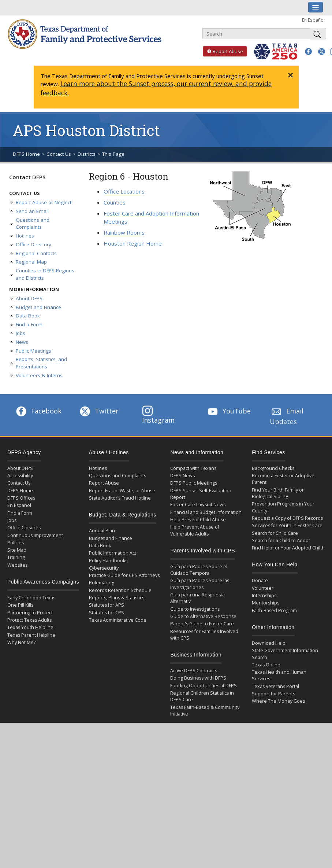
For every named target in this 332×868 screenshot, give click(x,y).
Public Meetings (33, 351)
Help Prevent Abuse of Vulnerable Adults (195, 530)
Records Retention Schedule (120, 590)
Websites (17, 565)
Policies (16, 543)
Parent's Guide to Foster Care (202, 624)
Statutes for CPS (107, 613)
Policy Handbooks (108, 561)
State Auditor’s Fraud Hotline (120, 498)
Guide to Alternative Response (203, 616)
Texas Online (266, 665)
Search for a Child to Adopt (281, 540)
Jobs (20, 333)
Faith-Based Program (274, 610)
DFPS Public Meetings (194, 483)
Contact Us (59, 154)
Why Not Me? (22, 642)
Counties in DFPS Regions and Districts (45, 274)
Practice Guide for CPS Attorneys (124, 575)
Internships (264, 595)
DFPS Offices (21, 498)
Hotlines (25, 236)
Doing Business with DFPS (198, 678)
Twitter (98, 411)
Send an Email (32, 211)
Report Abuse (223, 51)
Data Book (28, 316)
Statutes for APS (107, 605)
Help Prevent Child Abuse (198, 520)
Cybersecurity (104, 568)
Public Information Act (113, 553)
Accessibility (20, 476)
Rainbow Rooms (124, 232)
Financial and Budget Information (206, 512)
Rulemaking (102, 583)
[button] (308, 52)
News (22, 342)
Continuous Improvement (35, 535)
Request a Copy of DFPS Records (287, 518)
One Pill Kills (20, 605)
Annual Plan (102, 531)
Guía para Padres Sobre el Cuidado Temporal (199, 570)
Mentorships (266, 603)
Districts (87, 154)
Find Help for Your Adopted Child (288, 548)
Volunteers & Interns (39, 375)
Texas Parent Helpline (31, 635)
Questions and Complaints (33, 224)
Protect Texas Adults (29, 620)
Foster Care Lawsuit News (198, 505)
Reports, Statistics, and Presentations (41, 363)
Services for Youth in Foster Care (287, 525)
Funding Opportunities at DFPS (204, 686)
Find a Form (29, 324)
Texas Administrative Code (118, 620)
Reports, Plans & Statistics (117, 598)
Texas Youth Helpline (30, 627)
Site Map (17, 550)
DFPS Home (26, 154)
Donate (260, 580)
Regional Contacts (36, 253)
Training (16, 557)
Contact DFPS (27, 177)
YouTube (228, 411)
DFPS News (182, 476)
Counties (115, 202)
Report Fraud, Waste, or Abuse (122, 491)
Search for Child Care (275, 533)
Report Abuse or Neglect (44, 202)
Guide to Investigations (195, 609)
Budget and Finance (38, 307)
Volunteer (263, 588)
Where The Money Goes (278, 701)
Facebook (38, 411)
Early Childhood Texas (31, 598)
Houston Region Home (133, 243)
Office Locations (124, 191)
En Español (313, 20)
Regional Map (31, 262)
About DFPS (29, 298)
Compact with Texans (193, 468)
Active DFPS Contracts (194, 671)
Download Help (269, 643)
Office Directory (33, 244)
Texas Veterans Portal (275, 686)
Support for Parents (273, 694)
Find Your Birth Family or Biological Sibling (278, 493)
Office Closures (24, 528)
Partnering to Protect (30, 613)
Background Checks (273, 468)
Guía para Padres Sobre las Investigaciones (200, 584)
